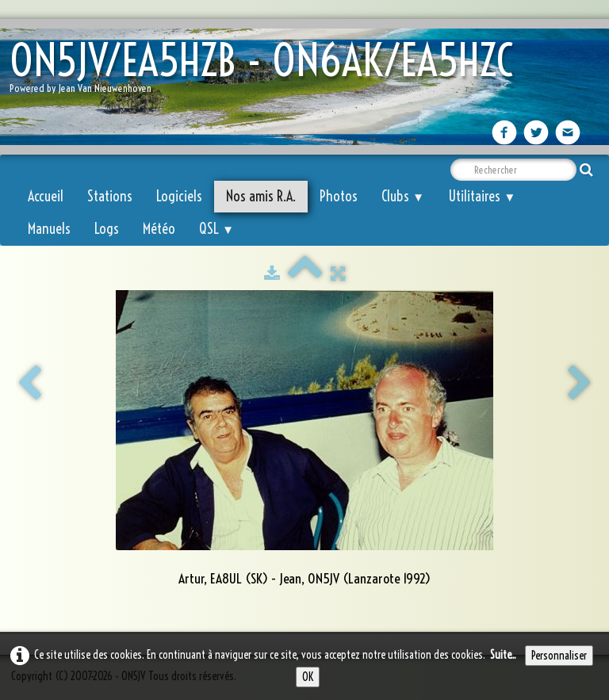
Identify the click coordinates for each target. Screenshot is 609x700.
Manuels (49, 229)
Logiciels (179, 196)
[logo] (267, 72)
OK (308, 677)
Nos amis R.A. (261, 196)
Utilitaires (482, 196)
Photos (339, 196)
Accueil (46, 196)
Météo (159, 229)
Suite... (503, 655)
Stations (110, 196)
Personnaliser (559, 656)
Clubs (403, 196)
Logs (107, 229)
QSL (216, 229)
